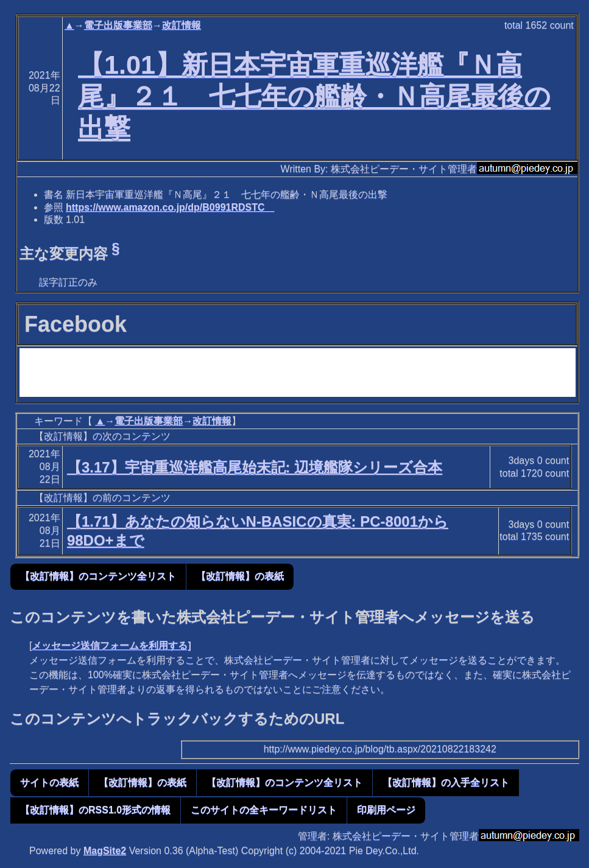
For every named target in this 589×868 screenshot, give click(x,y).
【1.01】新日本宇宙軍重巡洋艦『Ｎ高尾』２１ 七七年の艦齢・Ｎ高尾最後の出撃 (314, 96)
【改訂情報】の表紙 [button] (240, 576)
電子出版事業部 (118, 25)
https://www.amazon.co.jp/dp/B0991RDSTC (170, 207)
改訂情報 (182, 25)
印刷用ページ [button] (386, 810)
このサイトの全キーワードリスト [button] (264, 810)
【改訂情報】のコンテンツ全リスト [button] (98, 576)
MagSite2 (105, 851)
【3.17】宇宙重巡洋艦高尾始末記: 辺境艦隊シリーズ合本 (255, 467)
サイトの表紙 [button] (49, 782)
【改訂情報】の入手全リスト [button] (446, 782)
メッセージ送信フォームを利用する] (111, 646)
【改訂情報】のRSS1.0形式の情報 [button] (95, 810)
